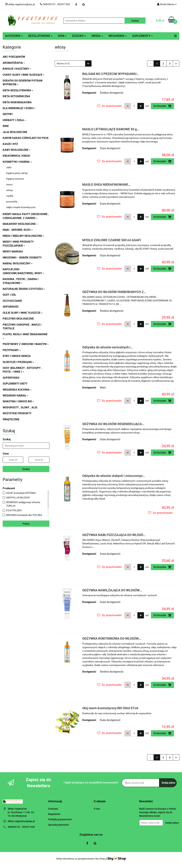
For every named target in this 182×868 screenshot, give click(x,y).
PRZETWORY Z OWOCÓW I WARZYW (26, 344)
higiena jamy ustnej (17, 173)
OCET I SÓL (9, 295)
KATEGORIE (14, 36)
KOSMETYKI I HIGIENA (17, 162)
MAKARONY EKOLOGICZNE (20, 224)
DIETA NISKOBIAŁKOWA (17, 102)
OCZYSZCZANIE (12, 301)
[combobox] (73, 63)
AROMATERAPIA (14, 63)
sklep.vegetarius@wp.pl (21, 821)
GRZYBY (8, 114)
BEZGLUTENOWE (40, 36)
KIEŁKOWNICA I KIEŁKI (16, 156)
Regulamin (54, 814)
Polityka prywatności (60, 819)
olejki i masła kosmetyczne (21, 207)
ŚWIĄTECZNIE (11, 419)
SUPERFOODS (11, 378)
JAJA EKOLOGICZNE (15, 132)
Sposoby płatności (58, 825)
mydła (10, 196)
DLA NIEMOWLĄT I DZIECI (19, 108)
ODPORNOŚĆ (11, 307)
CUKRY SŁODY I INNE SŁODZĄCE (24, 75)
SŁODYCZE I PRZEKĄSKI (18, 362)
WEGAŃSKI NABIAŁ (15, 396)
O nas (97, 809)
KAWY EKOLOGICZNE (17, 150)
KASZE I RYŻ (10, 144)
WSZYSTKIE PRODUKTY (17, 413)
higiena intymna (15, 179)
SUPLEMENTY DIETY (15, 384)
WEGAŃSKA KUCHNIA (17, 390)
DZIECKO (79, 36)
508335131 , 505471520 (21, 827)
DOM (62, 36)
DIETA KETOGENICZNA (16, 96)
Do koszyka (162, 106)
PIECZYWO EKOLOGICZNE (18, 319)
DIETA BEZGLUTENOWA (18, 90)
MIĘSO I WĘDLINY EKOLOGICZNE (23, 236)
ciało (9, 167)
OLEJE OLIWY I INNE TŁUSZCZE (23, 313)
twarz (9, 184)
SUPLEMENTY (143, 36)
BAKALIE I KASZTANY (17, 69)
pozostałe (12, 202)
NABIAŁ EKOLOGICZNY (18, 263)
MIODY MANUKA (13, 252)
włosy (10, 190)
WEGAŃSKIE (118, 36)
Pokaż (26, 524)
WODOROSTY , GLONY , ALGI (20, 407)
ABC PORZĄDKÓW (14, 57)
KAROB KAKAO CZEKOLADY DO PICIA (26, 138)
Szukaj (26, 469)
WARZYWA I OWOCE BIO (18, 401)
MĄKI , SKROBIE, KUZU (18, 230)
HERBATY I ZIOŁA (14, 120)
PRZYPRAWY (12, 350)
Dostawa (53, 809)
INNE (6, 126)
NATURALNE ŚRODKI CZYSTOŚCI (24, 289)
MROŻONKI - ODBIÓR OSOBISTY (22, 258)
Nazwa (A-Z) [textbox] (63, 63)
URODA (97, 36)
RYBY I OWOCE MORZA (17, 356)
